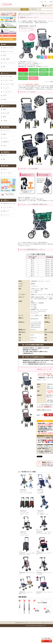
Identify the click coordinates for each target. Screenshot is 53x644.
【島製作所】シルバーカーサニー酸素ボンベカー (43, 512)
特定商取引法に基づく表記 (21, 623)
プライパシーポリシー (35, 623)
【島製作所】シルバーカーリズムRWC (40, 491)
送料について (45, 623)
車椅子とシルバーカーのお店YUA (26, 13)
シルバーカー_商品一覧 (39, 13)
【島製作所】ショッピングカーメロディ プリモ (24, 512)
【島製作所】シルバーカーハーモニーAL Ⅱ (24, 533)
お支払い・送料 (43, 2)
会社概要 (51, 2)
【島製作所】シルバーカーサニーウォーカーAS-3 (26, 491)
